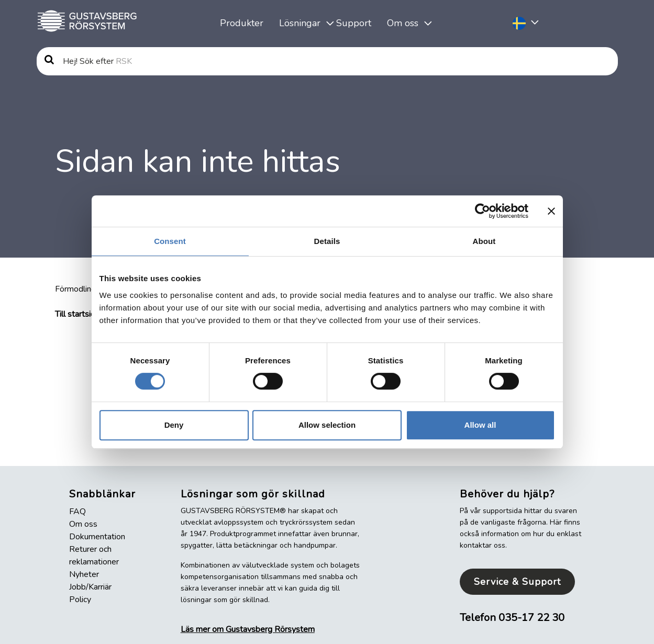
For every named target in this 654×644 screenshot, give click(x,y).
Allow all (480, 425)
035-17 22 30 (531, 618)
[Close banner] (551, 211)
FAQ (77, 512)
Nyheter (84, 574)
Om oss (403, 23)
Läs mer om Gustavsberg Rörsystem (248, 629)
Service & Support (517, 582)
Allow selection (327, 425)
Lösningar (300, 23)
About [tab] (484, 241)
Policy (80, 599)
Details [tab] (327, 241)
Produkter (242, 23)
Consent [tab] (170, 241)
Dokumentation (97, 537)
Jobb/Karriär (90, 587)
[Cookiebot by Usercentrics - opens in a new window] (483, 211)
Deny (174, 425)
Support (354, 23)
